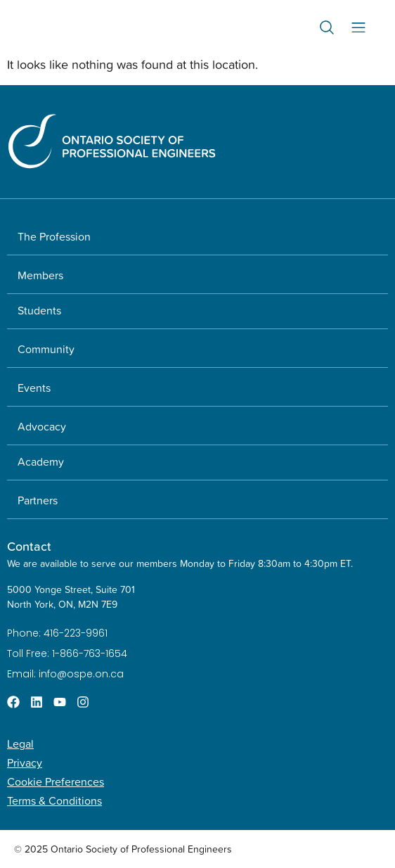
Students (39, 310)
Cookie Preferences (56, 781)
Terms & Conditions (54, 800)
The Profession (54, 236)
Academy (41, 461)
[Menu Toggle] (358, 28)
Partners (38, 500)
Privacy (25, 762)
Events (34, 388)
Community (46, 349)
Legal (20, 743)
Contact (29, 546)
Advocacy (42, 426)
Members (40, 275)
